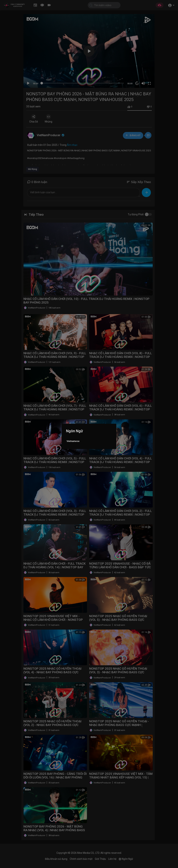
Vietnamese (73, 441)
